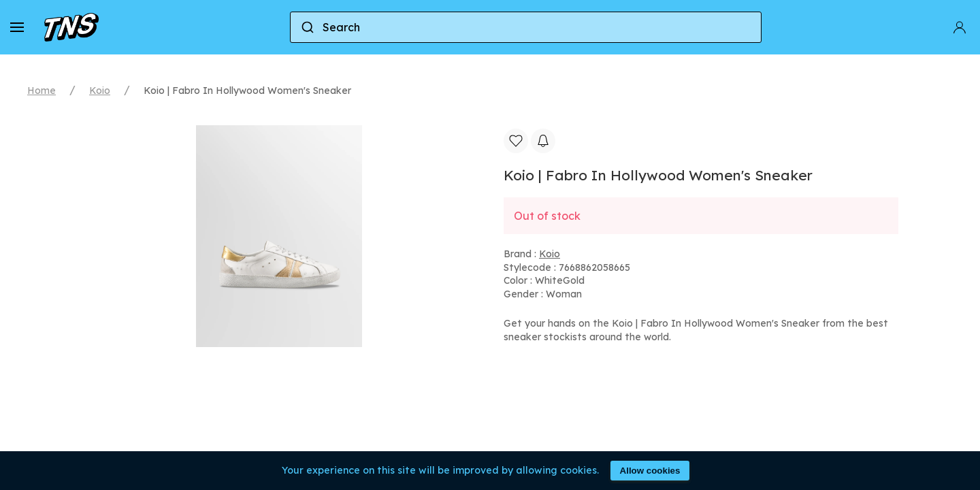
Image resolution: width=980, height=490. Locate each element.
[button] (17, 27)
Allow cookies (650, 471)
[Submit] (307, 27)
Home (42, 91)
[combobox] (526, 27)
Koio (100, 91)
